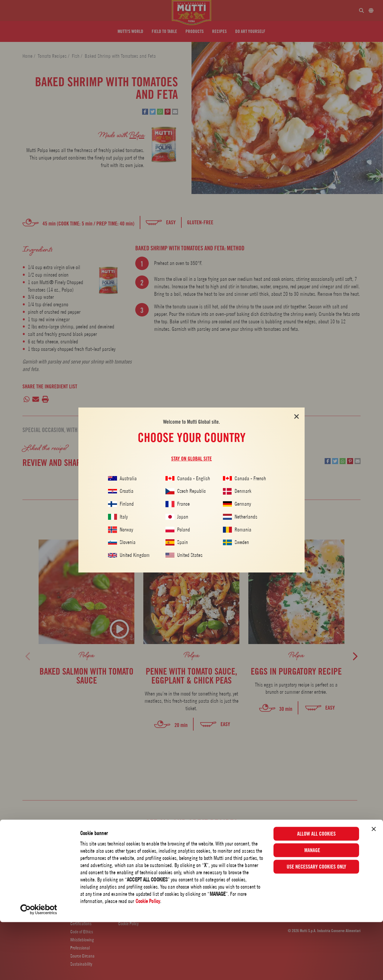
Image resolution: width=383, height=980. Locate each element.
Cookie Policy (148, 959)
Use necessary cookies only (316, 924)
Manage (317, 908)
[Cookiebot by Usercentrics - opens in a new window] (39, 967)
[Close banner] (374, 887)
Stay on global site (191, 459)
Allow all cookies (316, 892)
